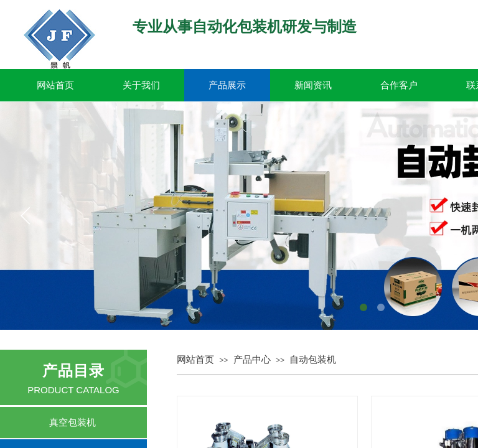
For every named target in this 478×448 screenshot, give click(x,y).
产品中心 (252, 360)
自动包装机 (313, 360)
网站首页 (55, 85)
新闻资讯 (313, 85)
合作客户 (399, 85)
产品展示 (227, 85)
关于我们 (141, 85)
